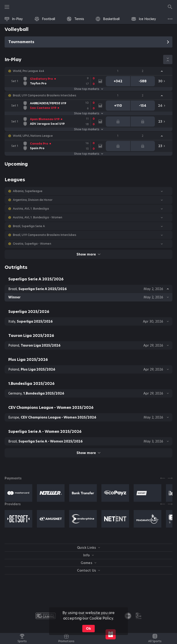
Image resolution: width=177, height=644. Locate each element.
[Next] (170, 478)
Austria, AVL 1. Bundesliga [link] (31, 209)
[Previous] (163, 478)
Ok (88, 629)
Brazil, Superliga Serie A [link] (29, 226)
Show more (88, 254)
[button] (88, 71)
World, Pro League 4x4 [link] (29, 71)
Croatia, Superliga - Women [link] (32, 244)
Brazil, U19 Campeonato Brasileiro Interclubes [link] (45, 95)
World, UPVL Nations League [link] (33, 136)
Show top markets (88, 89)
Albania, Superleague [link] (28, 191)
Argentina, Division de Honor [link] (33, 200)
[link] (14, 19)
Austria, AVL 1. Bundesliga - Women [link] (38, 217)
